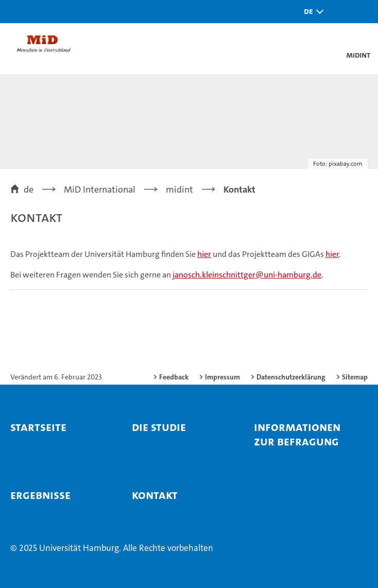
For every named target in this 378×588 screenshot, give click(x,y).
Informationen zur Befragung (297, 434)
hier (204, 254)
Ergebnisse (40, 495)
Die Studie (159, 427)
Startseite (38, 427)
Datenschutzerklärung (291, 377)
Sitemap (355, 377)
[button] (311, 12)
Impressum (222, 377)
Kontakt (155, 495)
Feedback (174, 377)
